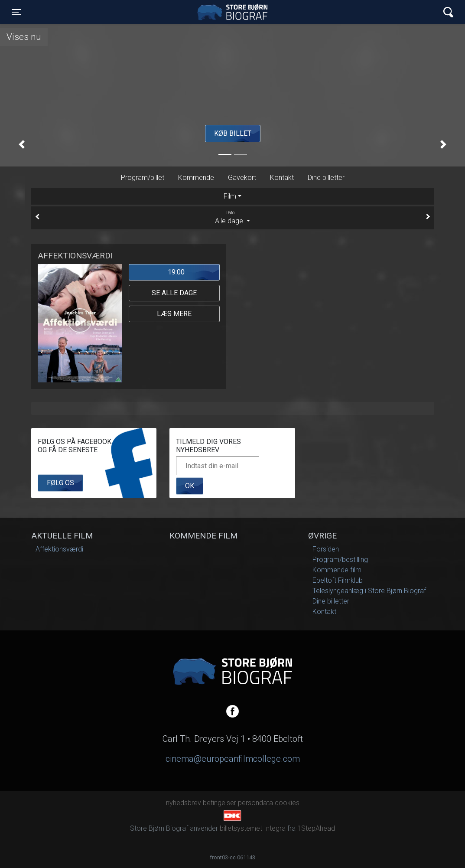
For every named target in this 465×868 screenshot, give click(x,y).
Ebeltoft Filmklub (338, 580)
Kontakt (282, 178)
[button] (22, 144)
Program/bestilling (340, 560)
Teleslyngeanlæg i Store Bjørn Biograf (369, 591)
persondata (255, 803)
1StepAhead (316, 828)
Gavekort (242, 178)
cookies (287, 803)
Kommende (196, 178)
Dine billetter (326, 178)
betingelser (219, 803)
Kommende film (337, 570)
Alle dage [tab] (233, 217)
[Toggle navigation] (16, 12)
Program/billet (143, 178)
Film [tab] (230, 196)
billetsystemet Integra (253, 828)
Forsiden (326, 549)
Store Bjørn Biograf (234, 12)
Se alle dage (174, 293)
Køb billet (233, 133)
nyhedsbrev (184, 803)
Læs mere (174, 314)
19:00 (176, 272)
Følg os (60, 483)
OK (190, 486)
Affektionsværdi (59, 549)
